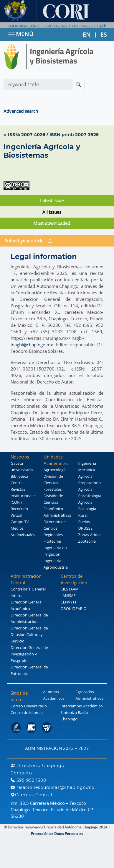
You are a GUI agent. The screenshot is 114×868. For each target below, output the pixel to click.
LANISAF (68, 595)
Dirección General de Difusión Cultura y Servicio (29, 634)
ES (104, 34)
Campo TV (20, 522)
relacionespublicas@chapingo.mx (52, 787)
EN (87, 34)
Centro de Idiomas (27, 712)
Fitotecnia (52, 541)
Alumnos (51, 692)
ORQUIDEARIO (74, 608)
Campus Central (32, 795)
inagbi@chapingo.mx (32, 345)
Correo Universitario (29, 706)
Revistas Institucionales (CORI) (24, 496)
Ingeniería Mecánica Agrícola (87, 470)
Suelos (84, 522)
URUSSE (85, 528)
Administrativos (89, 698)
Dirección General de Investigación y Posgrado (29, 654)
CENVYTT (69, 602)
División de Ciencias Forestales (53, 483)
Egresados (85, 692)
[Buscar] (78, 84)
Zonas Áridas (90, 535)
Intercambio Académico (82, 706)
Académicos (54, 698)
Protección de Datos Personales (57, 834)
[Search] (38, 84)
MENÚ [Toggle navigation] (20, 34)
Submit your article (28, 241)
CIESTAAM (70, 589)
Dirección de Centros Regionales (55, 528)
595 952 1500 (28, 780)
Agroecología (55, 470)
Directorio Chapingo (38, 766)
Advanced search (21, 111)
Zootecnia (87, 541)
